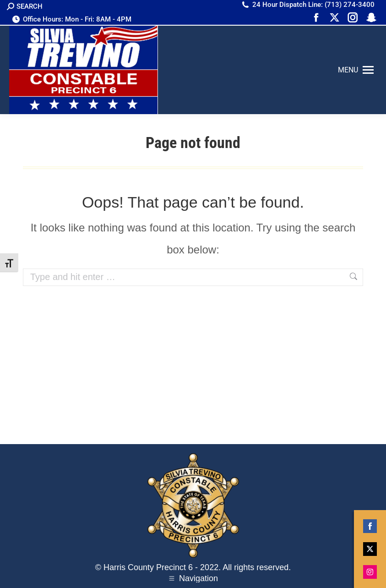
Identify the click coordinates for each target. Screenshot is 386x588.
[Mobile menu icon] (356, 70)
